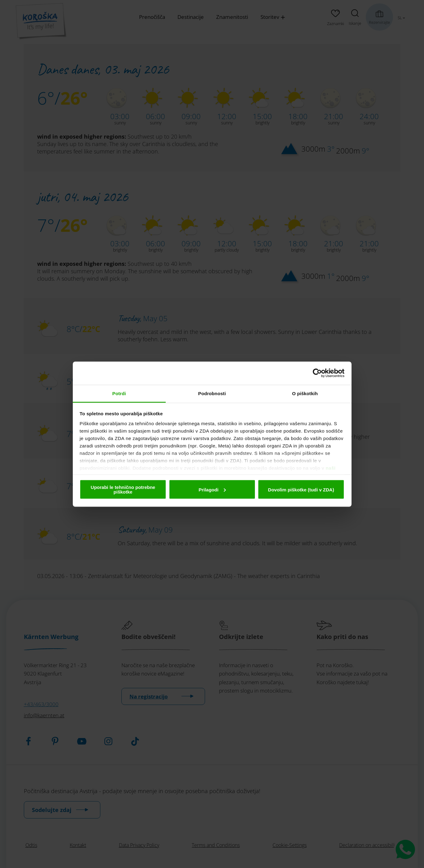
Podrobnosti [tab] (212, 393)
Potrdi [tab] (119, 393)
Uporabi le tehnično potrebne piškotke (123, 490)
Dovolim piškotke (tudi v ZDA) (301, 489)
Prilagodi (212, 489)
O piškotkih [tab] (305, 393)
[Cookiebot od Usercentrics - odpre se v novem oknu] (317, 373)
